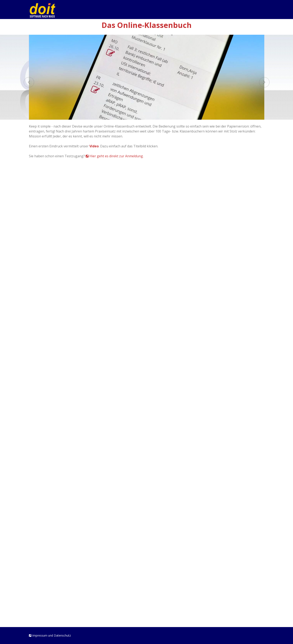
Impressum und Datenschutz (50, 635)
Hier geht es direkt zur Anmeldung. (115, 156)
